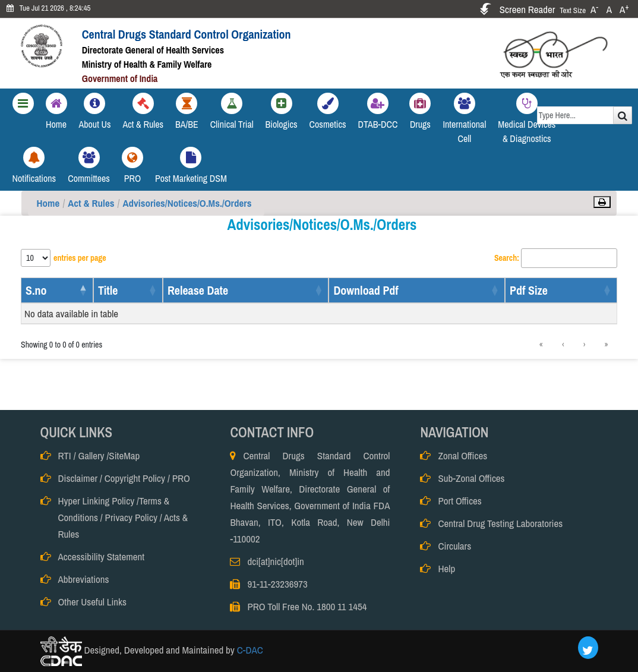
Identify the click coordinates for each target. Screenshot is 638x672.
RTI (65, 455)
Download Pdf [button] (366, 290)
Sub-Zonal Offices (471, 478)
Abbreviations (84, 579)
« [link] (541, 345)
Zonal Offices (462, 455)
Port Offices (459, 501)
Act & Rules (91, 203)
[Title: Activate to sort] (128, 290)
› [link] (585, 345)
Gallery (91, 455)
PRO (181, 478)
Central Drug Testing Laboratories (500, 523)
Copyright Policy (135, 478)
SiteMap (124, 455)
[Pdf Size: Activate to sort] (561, 290)
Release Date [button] (198, 290)
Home (48, 203)
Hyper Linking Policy (97, 501)
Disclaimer (78, 478)
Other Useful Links (92, 602)
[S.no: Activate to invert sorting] (57, 290)
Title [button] (108, 290)
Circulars (454, 546)
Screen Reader (528, 9)
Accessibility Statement (102, 556)
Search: (507, 258)
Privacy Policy (131, 517)
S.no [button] (36, 290)
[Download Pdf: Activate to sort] (417, 290)
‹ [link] (563, 345)
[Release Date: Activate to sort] (246, 290)
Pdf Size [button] (529, 290)
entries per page (80, 258)
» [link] (607, 345)
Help (446, 568)
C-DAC (249, 650)
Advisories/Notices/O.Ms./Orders (187, 203)
